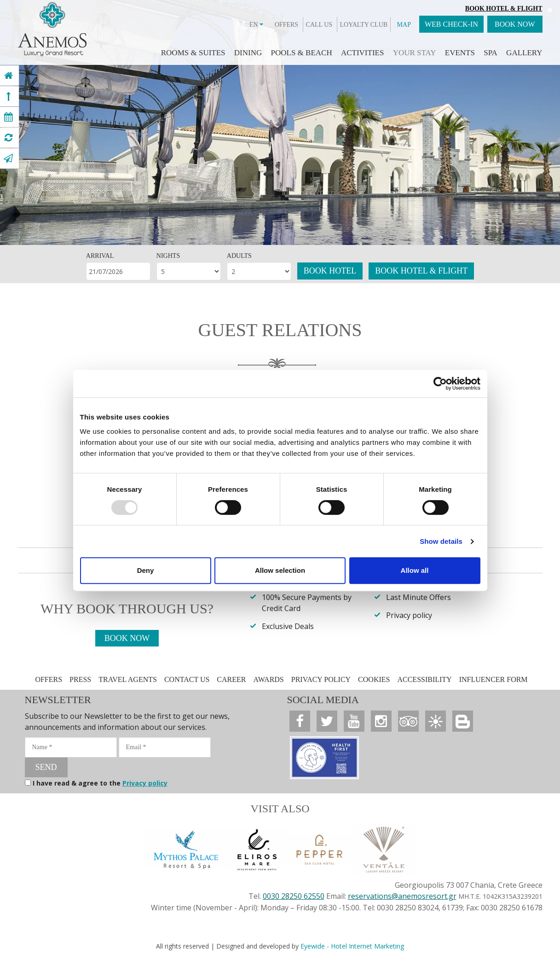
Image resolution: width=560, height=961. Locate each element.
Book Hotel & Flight (504, 9)
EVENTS (460, 53)
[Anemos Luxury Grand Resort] (9, 76)
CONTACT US (187, 679)
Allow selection (280, 570)
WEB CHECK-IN (451, 24)
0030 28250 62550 (294, 896)
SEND (46, 767)
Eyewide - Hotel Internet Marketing (352, 946)
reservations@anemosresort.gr (402, 896)
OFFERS (286, 25)
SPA (491, 53)
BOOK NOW (515, 24)
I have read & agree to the (100, 783)
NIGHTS (168, 256)
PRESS (81, 679)
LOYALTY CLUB (364, 25)
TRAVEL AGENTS (128, 679)
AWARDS (268, 679)
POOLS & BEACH (301, 53)
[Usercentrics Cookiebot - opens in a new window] (440, 384)
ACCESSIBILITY (424, 679)
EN (256, 25)
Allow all (415, 570)
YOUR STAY (415, 53)
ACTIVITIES (362, 53)
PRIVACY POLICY (321, 679)
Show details (441, 541)
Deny (146, 570)
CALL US (319, 25)
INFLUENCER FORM (494, 679)
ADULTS (239, 256)
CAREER (231, 679)
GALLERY (524, 53)
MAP (404, 25)
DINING (248, 53)
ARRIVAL (100, 256)
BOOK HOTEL (330, 271)
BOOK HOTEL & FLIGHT (421, 271)
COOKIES (374, 679)
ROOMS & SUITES (193, 53)
